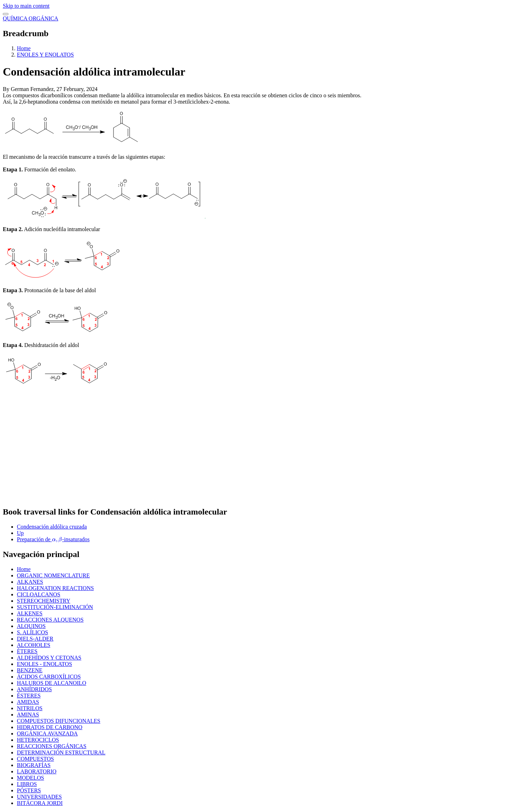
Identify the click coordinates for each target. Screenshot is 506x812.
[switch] (6, 14)
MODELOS (30, 778)
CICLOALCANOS (39, 594)
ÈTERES (27, 651)
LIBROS (27, 784)
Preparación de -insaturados (53, 539)
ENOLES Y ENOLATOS (45, 55)
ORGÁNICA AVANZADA (47, 734)
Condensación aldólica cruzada (52, 527)
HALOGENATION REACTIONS (55, 588)
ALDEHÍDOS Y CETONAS (49, 658)
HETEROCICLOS (38, 740)
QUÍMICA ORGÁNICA (31, 18)
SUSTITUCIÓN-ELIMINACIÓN (55, 607)
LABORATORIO (37, 771)
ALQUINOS (31, 626)
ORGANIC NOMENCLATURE (53, 575)
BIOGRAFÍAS (34, 765)
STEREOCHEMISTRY (44, 601)
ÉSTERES (29, 696)
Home (24, 48)
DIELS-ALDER (35, 639)
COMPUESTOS (35, 759)
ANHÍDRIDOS (34, 689)
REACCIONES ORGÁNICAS (52, 746)
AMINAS (28, 715)
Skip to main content (26, 6)
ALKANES (30, 582)
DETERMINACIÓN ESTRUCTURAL (61, 752)
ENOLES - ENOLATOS (44, 664)
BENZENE (30, 670)
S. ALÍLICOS (33, 632)
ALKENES (30, 613)
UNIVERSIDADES (39, 797)
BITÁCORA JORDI (40, 803)
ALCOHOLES (34, 645)
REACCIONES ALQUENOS (50, 620)
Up (20, 533)
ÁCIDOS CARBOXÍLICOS (49, 677)
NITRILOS (30, 708)
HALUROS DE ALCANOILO (51, 683)
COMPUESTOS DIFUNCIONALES (59, 721)
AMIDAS (28, 702)
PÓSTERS (29, 790)
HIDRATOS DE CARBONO (50, 727)
